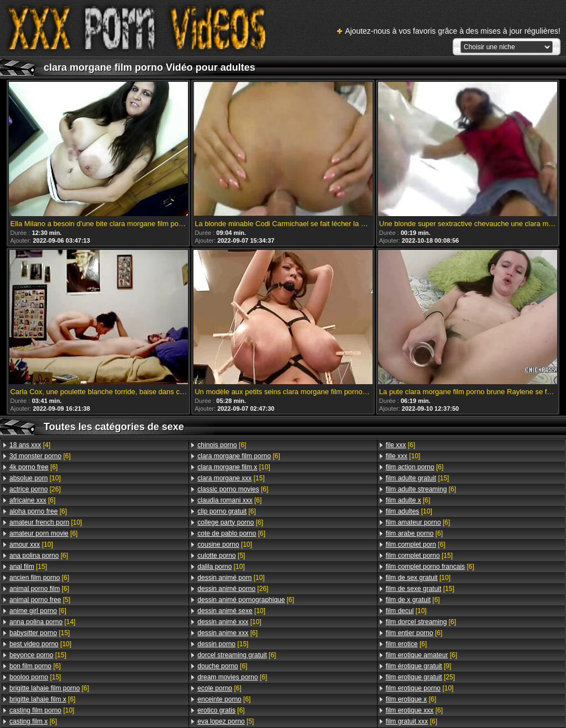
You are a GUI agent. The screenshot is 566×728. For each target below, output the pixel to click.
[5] (40, 600)
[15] (28, 567)
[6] (40, 456)
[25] (420, 677)
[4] (30, 445)
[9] (419, 666)
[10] (35, 478)
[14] (42, 622)
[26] (35, 489)
